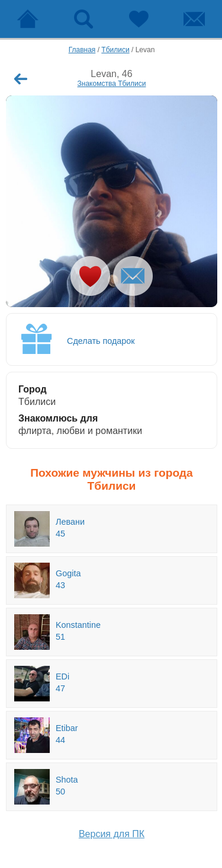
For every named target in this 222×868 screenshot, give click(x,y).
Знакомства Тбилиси (112, 84)
